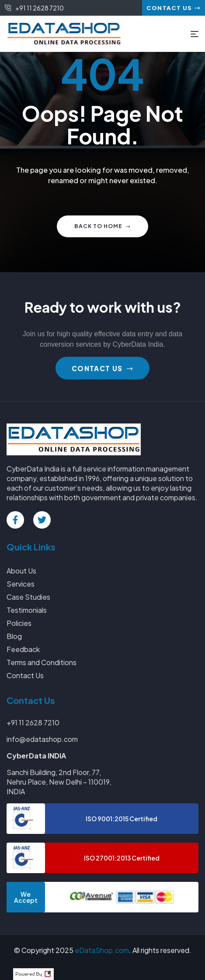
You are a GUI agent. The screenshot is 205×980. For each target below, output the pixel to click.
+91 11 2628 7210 (33, 722)
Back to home (102, 226)
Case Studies (28, 597)
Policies (19, 623)
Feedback (23, 649)
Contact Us (25, 675)
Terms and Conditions (42, 662)
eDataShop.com (102, 950)
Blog (14, 636)
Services (21, 584)
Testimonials (27, 610)
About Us (21, 571)
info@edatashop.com (42, 739)
